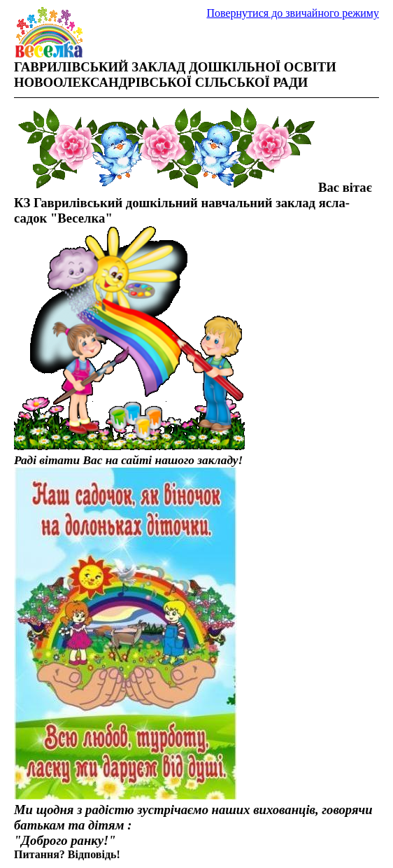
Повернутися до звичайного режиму (293, 13)
